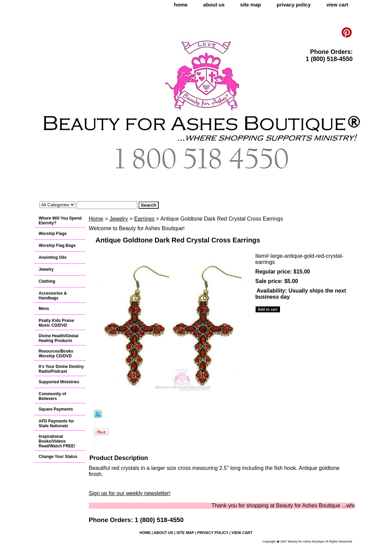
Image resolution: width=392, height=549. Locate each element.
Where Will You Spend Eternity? (60, 221)
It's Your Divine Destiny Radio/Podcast (61, 369)
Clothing (47, 281)
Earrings (144, 219)
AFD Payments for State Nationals (57, 424)
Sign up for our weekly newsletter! (130, 493)
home (181, 5)
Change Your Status (58, 457)
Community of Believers (53, 396)
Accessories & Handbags (53, 296)
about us (214, 5)
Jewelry (119, 219)
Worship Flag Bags (57, 246)
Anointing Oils (53, 257)
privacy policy (294, 5)
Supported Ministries (59, 382)
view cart (337, 5)
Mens (44, 309)
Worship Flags (53, 234)
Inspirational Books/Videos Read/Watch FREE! (57, 441)
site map (250, 5)
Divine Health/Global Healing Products (59, 338)
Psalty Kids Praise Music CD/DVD (57, 323)
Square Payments (56, 409)
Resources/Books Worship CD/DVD (56, 354)
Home (96, 219)
